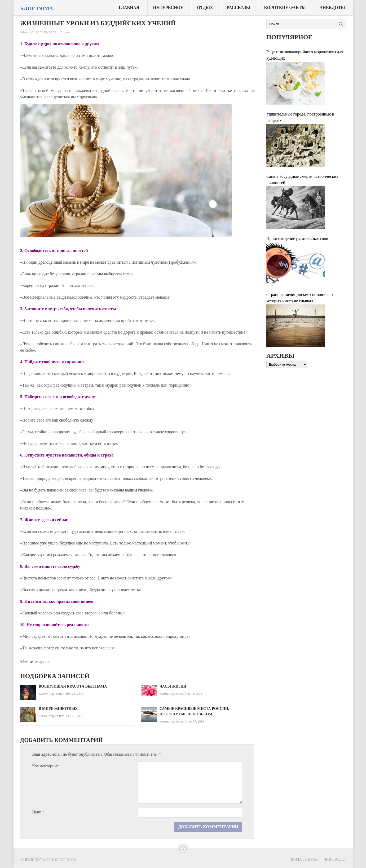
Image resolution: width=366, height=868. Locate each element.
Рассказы (239, 8)
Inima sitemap (305, 859)
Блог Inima (37, 8)
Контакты (335, 859)
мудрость (43, 662)
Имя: (38, 812)
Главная (129, 8)
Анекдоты (332, 8)
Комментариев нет (51, 694)
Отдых (205, 8)
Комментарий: (46, 766)
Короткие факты (285, 8)
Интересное (168, 8)
